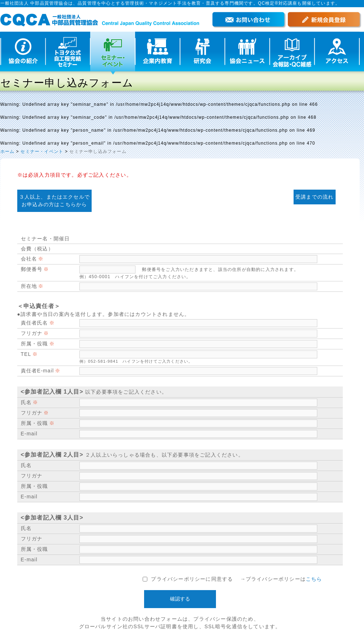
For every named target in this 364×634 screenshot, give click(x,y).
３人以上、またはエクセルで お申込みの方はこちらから (55, 201)
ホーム (8, 151)
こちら (314, 579)
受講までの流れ (314, 197)
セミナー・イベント (42, 151)
